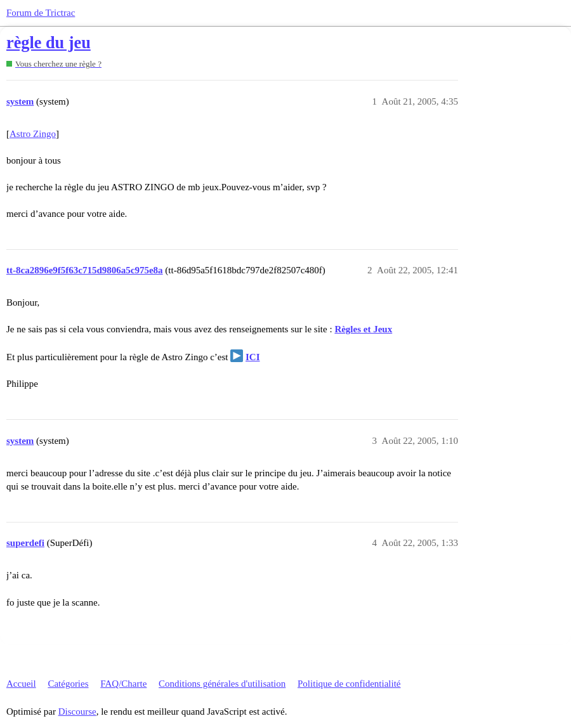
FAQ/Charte (123, 684)
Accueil (21, 684)
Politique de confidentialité (349, 684)
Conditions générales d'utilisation (222, 684)
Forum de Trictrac (41, 13)
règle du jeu (49, 43)
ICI (253, 357)
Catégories (68, 684)
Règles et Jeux (363, 329)
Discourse (77, 712)
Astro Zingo (33, 134)
